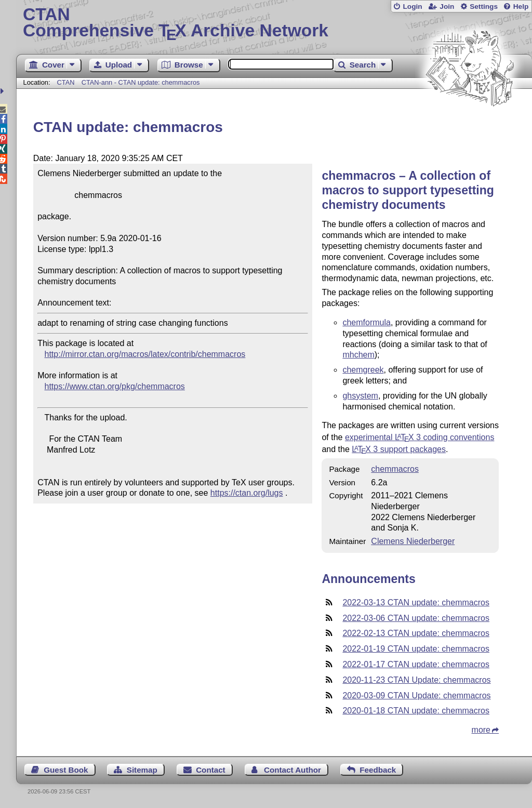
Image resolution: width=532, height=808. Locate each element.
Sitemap (142, 770)
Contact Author (292, 770)
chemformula (366, 322)
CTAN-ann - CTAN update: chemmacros (141, 82)
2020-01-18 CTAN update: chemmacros (416, 711)
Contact (211, 770)
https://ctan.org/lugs (247, 493)
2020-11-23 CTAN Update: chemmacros (416, 680)
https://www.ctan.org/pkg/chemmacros (115, 386)
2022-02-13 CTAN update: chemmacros (416, 633)
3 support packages (399, 449)
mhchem (358, 355)
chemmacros (395, 469)
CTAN (66, 82)
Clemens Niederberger (413, 541)
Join (447, 6)
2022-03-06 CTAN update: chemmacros (416, 618)
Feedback (378, 770)
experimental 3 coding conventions (420, 437)
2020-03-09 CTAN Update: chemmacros (416, 696)
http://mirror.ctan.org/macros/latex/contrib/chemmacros (145, 354)
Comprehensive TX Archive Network (274, 23)
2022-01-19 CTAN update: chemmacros (416, 649)
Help (521, 6)
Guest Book (66, 770)
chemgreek (363, 370)
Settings (484, 6)
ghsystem (360, 396)
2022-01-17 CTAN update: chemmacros (416, 664)
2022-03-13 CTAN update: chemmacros (416, 602)
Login (412, 6)
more (481, 730)
